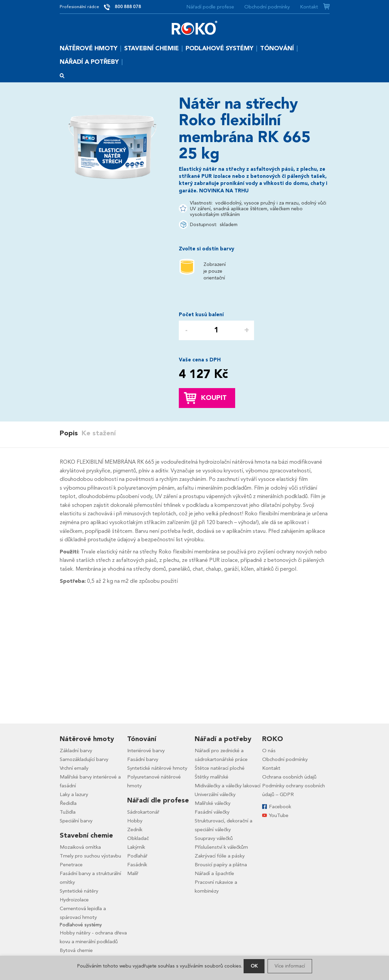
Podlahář (137, 856)
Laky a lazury (74, 794)
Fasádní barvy (143, 759)
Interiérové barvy (146, 751)
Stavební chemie (151, 48)
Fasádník (137, 865)
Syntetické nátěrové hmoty (157, 768)
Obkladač (138, 838)
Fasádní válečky (212, 812)
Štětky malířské (212, 777)
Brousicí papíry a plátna (221, 865)
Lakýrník (136, 847)
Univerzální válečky (215, 794)
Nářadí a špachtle (214, 873)
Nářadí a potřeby (89, 62)
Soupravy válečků (214, 838)
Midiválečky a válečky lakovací (228, 786)
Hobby (135, 821)
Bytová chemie (76, 950)
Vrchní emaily (74, 768)
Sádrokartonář (143, 812)
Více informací (290, 966)
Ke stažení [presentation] (99, 433)
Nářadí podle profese (210, 7)
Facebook (280, 807)
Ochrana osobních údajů (289, 777)
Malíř (133, 873)
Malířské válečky (213, 803)
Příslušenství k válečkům (221, 847)
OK (254, 966)
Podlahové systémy (219, 48)
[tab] (71, 433)
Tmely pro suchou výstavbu (90, 856)
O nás (269, 751)
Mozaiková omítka (80, 847)
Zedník (135, 829)
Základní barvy (76, 751)
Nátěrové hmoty (89, 48)
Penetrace (71, 865)
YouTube (279, 815)
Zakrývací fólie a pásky (220, 856)
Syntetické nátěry (79, 891)
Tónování (277, 48)
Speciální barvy (76, 821)
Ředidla (68, 803)
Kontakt (309, 7)
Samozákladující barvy (84, 759)
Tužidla (68, 812)
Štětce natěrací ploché (220, 768)
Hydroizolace (74, 900)
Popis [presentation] (69, 433)
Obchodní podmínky (267, 7)
